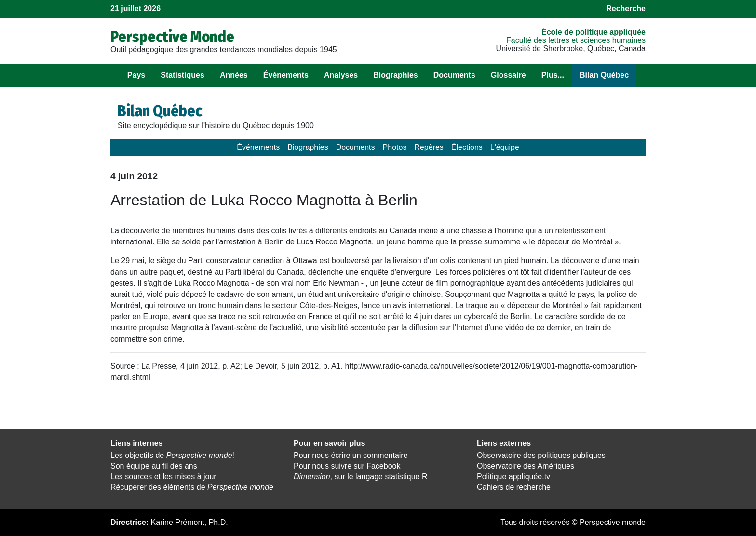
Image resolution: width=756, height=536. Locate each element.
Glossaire (508, 75)
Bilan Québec (604, 75)
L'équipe (505, 147)
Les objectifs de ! (172, 455)
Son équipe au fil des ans (154, 466)
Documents (454, 75)
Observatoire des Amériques (526, 466)
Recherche (626, 8)
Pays (136, 75)
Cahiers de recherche (514, 487)
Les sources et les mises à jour (163, 476)
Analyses (341, 75)
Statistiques (182, 75)
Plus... (553, 75)
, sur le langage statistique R (360, 476)
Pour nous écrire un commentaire (351, 455)
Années (234, 75)
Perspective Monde (172, 37)
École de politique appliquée (594, 32)
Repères (429, 147)
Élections (467, 147)
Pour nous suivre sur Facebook (347, 466)
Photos (395, 147)
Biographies (395, 75)
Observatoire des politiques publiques (541, 455)
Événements (286, 75)
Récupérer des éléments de (192, 487)
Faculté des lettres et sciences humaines (576, 40)
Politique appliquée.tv (513, 476)
